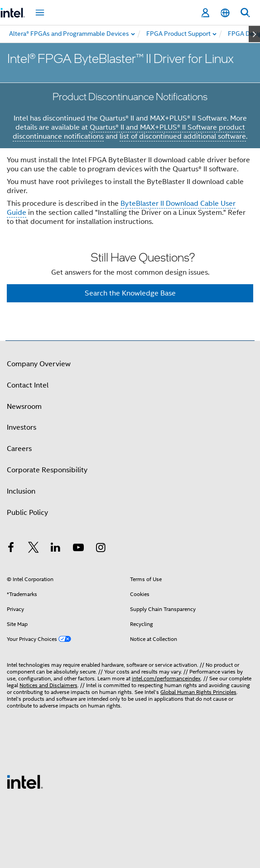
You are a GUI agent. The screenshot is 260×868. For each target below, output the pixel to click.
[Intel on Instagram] (101, 549)
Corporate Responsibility (47, 470)
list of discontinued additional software (183, 136)
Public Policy (27, 513)
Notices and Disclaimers (48, 685)
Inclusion (21, 491)
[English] (225, 13)
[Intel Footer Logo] (25, 781)
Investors (22, 427)
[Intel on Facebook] (11, 549)
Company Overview (39, 364)
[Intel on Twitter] (34, 549)
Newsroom (24, 407)
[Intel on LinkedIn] (56, 549)
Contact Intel (28, 385)
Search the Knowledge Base (130, 293)
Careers (19, 449)
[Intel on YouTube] (78, 549)
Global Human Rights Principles (198, 692)
